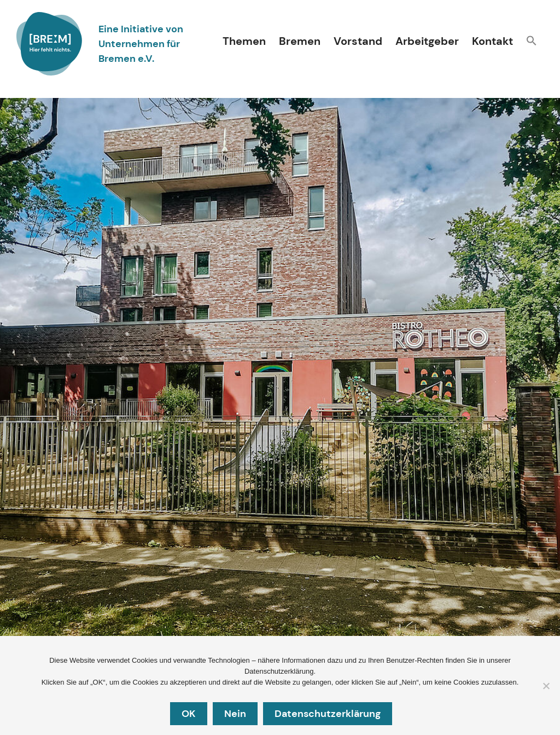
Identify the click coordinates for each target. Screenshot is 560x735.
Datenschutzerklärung (329, 715)
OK (190, 715)
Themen (244, 41)
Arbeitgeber (427, 41)
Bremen (300, 41)
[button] (532, 42)
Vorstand (358, 41)
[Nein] (546, 687)
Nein (237, 715)
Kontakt (492, 41)
